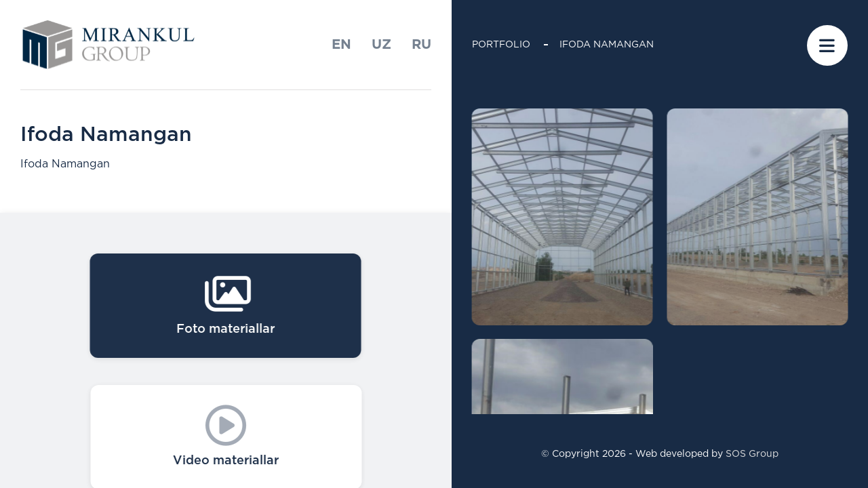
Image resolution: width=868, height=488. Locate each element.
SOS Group (752, 454)
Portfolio (501, 45)
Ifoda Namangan (607, 45)
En (341, 45)
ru (421, 45)
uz (381, 45)
